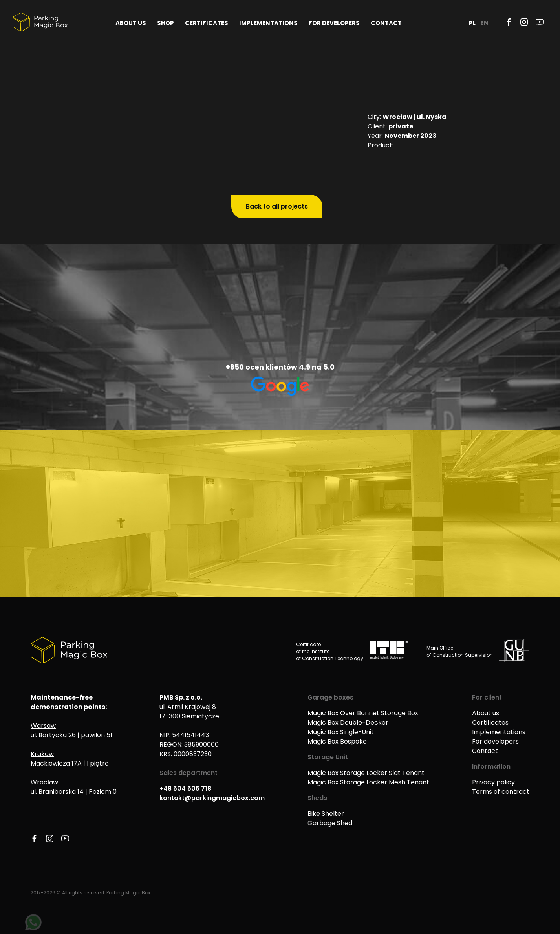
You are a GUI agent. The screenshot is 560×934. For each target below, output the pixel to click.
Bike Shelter (326, 814)
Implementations (268, 23)
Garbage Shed (330, 823)
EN (484, 23)
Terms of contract (501, 792)
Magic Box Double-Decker (348, 722)
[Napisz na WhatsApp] (33, 922)
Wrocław (44, 782)
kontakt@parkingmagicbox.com (212, 798)
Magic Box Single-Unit (341, 732)
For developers (334, 23)
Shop (166, 23)
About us (131, 23)
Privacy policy (493, 782)
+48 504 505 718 (185, 788)
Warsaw (43, 726)
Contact (386, 23)
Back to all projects (277, 206)
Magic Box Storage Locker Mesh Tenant (368, 782)
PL (472, 23)
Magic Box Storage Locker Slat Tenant (366, 773)
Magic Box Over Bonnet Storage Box (363, 713)
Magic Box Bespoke (337, 741)
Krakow (42, 754)
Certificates (207, 23)
